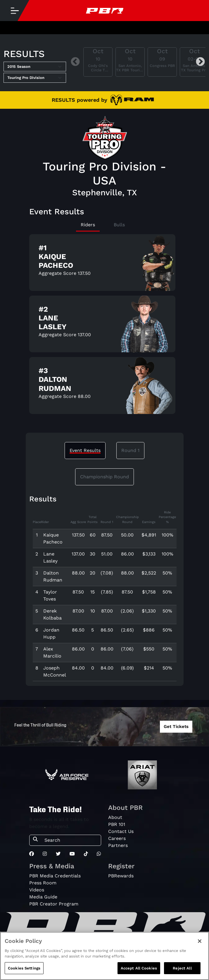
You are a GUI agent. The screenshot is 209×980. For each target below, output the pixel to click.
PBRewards (121, 876)
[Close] (200, 945)
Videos (37, 890)
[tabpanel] (105, 326)
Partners (118, 845)
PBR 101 (117, 824)
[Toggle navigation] (15, 11)
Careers (117, 838)
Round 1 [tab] (130, 450)
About (115, 817)
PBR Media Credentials (55, 876)
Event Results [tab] (85, 450)
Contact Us (121, 831)
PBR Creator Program (54, 904)
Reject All (182, 972)
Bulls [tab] (119, 225)
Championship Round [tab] (104, 477)
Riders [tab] (88, 225)
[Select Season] (35, 67)
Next (200, 62)
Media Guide (43, 897)
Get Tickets (176, 727)
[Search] (71, 840)
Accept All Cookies (139, 972)
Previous (75, 62)
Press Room (43, 883)
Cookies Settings (24, 972)
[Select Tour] (35, 78)
